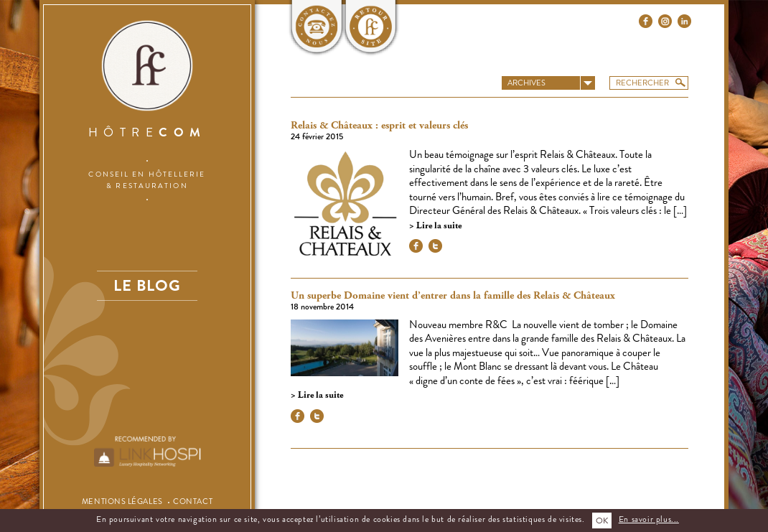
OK (602, 521)
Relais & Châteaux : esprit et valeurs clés (379, 126)
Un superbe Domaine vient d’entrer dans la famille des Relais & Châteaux (453, 296)
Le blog (147, 285)
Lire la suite (438, 226)
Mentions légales (122, 501)
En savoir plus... (649, 519)
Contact (193, 501)
